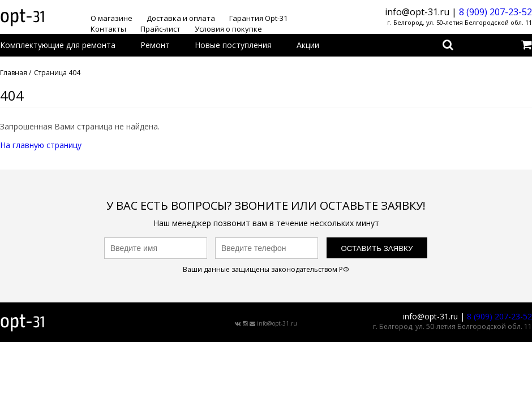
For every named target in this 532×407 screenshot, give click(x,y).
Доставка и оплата (181, 18)
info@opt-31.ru (277, 323)
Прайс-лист (160, 29)
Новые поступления (233, 45)
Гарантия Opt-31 (258, 18)
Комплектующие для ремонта (58, 45)
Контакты (108, 29)
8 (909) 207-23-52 (495, 12)
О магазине (111, 18)
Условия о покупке (228, 29)
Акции (308, 45)
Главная (14, 73)
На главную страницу (41, 145)
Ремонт (155, 45)
